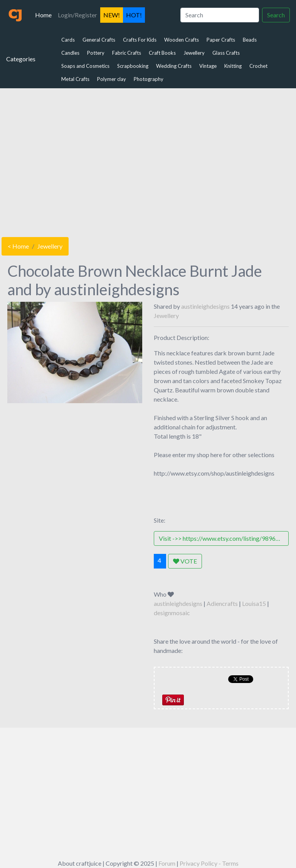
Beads (250, 40)
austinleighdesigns (205, 306)
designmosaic (172, 613)
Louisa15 (254, 603)
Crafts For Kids (140, 40)
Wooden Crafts (182, 40)
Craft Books (162, 53)
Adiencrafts (222, 603)
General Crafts (99, 40)
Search (276, 15)
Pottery (96, 53)
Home (45, 14)
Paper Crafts (221, 40)
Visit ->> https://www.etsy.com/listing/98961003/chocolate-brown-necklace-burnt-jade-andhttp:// (224, 538)
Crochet (258, 66)
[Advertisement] (148, 161)
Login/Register (77, 15)
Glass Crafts (226, 53)
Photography (149, 79)
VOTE (185, 561)
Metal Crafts (75, 79)
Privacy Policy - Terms (209, 863)
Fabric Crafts (127, 53)
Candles (70, 53)
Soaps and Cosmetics (85, 66)
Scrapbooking (133, 66)
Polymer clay (112, 79)
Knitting (233, 66)
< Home (18, 246)
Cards (68, 40)
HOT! (134, 15)
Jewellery (194, 53)
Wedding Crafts (174, 66)
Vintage (208, 66)
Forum (167, 863)
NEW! (112, 15)
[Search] (220, 15)
